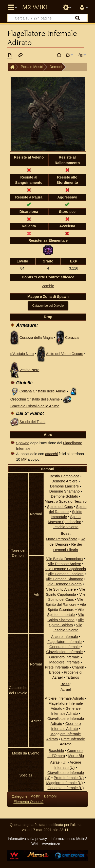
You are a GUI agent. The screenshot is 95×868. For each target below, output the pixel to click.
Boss (65, 533)
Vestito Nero (29, 370)
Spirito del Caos (60, 507)
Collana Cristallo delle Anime (43, 391)
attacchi (51, 454)
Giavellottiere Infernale (65, 652)
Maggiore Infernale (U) (65, 783)
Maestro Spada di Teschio (65, 501)
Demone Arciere (64, 481)
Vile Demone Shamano (65, 579)
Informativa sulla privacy (27, 839)
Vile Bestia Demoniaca (64, 559)
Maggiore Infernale (65, 662)
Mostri (35, 796)
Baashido (56, 751)
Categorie (20, 796)
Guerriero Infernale (64, 657)
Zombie (48, 286)
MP (24, 459)
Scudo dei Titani (32, 422)
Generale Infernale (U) (65, 788)
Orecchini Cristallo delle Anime (35, 399)
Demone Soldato (64, 496)
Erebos (55, 672)
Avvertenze (51, 844)
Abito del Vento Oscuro (64, 354)
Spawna (23, 443)
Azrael (66, 689)
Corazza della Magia (36, 338)
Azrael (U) (58, 762)
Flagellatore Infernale (64, 642)
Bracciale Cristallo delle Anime (35, 406)
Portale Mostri (32, 67)
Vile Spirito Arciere (61, 589)
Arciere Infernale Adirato (64, 698)
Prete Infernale (57, 667)
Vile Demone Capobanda (66, 569)
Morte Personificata (62, 539)
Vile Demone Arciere (64, 564)
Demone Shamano (65, 491)
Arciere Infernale (65, 637)
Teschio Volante (66, 527)
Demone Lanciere (65, 486)
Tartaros (72, 677)
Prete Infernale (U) (69, 778)
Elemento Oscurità (28, 802)
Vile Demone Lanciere (65, 574)
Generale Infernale (64, 647)
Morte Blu (76, 756)
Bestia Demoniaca (64, 476)
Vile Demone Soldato (64, 584)
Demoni (56, 67)
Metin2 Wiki (35, 8)
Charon (78, 667)
